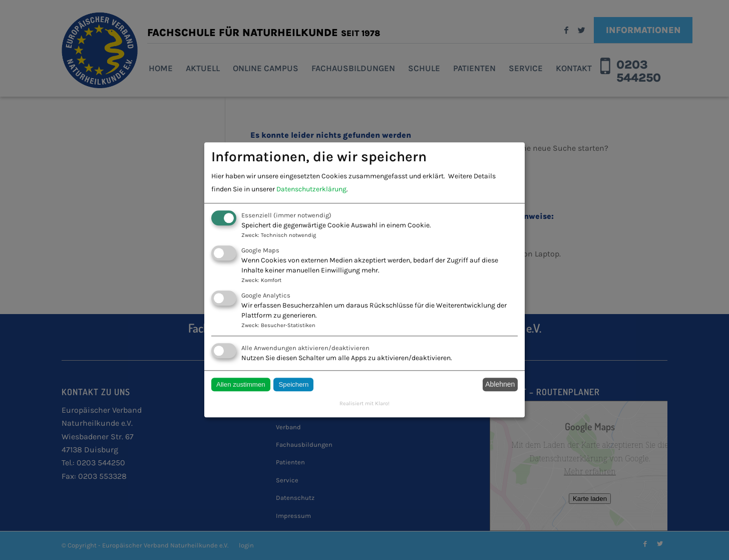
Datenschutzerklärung (311, 189)
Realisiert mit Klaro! (364, 403)
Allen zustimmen (241, 384)
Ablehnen (500, 385)
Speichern (293, 384)
